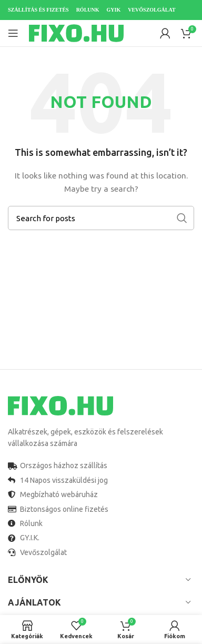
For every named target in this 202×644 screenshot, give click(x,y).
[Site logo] (76, 33)
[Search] (101, 218)
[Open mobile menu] (13, 33)
